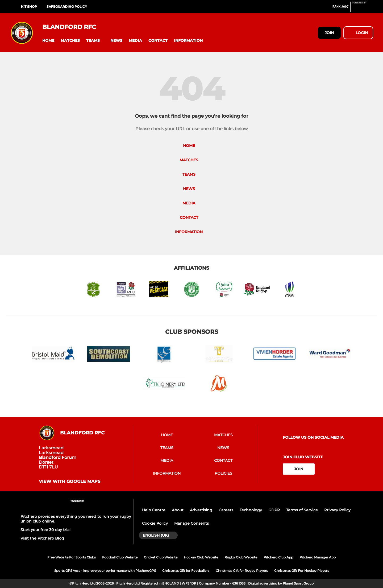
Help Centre (154, 510)
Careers (226, 510)
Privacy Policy (337, 510)
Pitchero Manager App (318, 557)
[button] (48, 41)
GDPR (274, 510)
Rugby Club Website (241, 557)
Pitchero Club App (278, 557)
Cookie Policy (155, 523)
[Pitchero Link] (363, 9)
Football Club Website (120, 557)
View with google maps (70, 482)
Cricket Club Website (161, 557)
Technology (251, 510)
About (178, 510)
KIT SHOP (29, 7)
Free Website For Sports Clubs (72, 557)
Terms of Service (302, 510)
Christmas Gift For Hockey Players (302, 571)
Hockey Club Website (201, 557)
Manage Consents (191, 523)
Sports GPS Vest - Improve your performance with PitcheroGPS (105, 571)
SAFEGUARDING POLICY (67, 7)
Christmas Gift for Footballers (186, 571)
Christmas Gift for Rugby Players (242, 571)
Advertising (201, 510)
